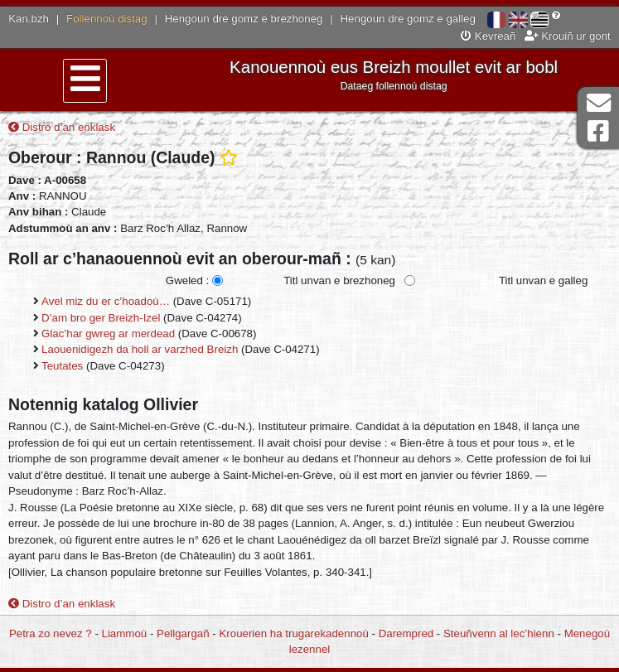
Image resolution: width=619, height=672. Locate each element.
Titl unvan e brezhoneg (339, 280)
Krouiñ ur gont (568, 36)
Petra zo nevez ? (51, 633)
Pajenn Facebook (598, 131)
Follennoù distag (107, 19)
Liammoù (125, 633)
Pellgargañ (183, 633)
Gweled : (187, 280)
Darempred (406, 633)
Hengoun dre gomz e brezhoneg (244, 19)
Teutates (62, 366)
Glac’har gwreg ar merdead (108, 334)
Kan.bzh (29, 19)
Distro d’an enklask (62, 127)
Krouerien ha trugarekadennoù (293, 633)
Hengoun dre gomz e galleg (408, 19)
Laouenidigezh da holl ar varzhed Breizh (140, 349)
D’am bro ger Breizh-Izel (101, 318)
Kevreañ (488, 36)
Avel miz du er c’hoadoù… (106, 301)
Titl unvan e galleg (543, 280)
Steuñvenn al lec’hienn (499, 633)
